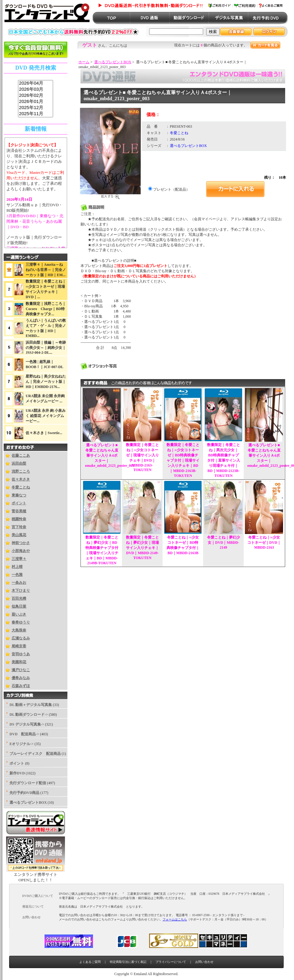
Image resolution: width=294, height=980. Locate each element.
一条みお (19, 583)
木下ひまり (21, 591)
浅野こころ (21, 471)
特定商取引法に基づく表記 (128, 962)
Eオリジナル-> (22, 744)
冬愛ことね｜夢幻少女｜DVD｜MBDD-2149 (224, 542)
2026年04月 (36, 83)
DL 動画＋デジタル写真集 (31, 705)
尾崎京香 (19, 646)
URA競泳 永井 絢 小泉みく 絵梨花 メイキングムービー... (46, 416)
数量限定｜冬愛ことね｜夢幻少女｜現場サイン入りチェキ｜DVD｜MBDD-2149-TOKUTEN (142, 548)
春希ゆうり (21, 622)
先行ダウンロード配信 (28, 783)
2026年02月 (36, 96)
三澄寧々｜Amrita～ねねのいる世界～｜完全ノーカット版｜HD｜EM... (46, 270)
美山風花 (19, 535)
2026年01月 (36, 102)
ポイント (19, 503)
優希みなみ (21, 678)
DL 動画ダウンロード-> (29, 715)
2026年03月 (36, 90)
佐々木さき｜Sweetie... (44, 433)
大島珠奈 (19, 630)
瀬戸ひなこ (21, 670)
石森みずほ (21, 686)
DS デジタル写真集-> (27, 724)
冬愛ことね (21, 487)
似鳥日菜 (19, 606)
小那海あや (21, 551)
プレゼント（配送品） (171, 189)
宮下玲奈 (19, 527)
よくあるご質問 (90, 962)
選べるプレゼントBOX (113, 62)
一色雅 (17, 575)
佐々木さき (21, 479)
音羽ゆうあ (21, 654)
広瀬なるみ (21, 638)
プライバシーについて (171, 962)
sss (36, 99)
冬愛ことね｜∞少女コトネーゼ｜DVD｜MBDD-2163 (264, 542)
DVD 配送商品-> (24, 734)
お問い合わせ (204, 962)
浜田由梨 (19, 463)
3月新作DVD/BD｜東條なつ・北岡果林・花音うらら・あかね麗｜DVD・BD (35, 221)
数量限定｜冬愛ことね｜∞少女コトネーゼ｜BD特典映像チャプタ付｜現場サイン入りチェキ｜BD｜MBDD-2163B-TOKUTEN (183, 460)
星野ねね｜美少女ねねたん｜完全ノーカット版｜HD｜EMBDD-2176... (46, 382)
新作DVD (17, 773)
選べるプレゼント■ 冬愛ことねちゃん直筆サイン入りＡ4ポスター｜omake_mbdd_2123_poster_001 (110, 455)
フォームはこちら (175, 919)
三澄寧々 (19, 559)
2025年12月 (36, 108)
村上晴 (17, 567)
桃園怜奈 (19, 519)
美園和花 (19, 662)
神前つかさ (21, 543)
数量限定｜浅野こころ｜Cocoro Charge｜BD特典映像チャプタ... (46, 309)
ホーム (84, 62)
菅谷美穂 (19, 511)
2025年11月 (36, 114)
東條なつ (19, 495)
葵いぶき (19, 614)
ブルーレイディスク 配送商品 (35, 754)
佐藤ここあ (21, 455)
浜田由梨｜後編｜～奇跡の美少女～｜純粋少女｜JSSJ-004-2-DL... (46, 347)
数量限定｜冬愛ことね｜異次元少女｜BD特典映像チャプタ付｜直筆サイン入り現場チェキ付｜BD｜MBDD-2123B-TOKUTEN (224, 460)
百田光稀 (19, 598)
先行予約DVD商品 (24, 793)
